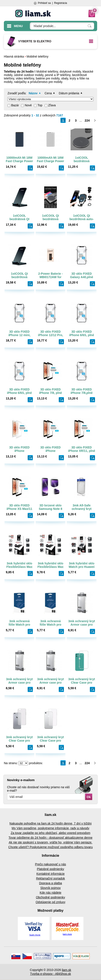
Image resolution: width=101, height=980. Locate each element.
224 (87, 120)
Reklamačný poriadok (50, 878)
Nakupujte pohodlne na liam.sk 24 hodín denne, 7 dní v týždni (50, 823)
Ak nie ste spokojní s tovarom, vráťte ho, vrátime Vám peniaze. (51, 842)
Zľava (52, 105)
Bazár (15, 105)
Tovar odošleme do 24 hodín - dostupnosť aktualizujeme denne (50, 838)
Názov (33, 93)
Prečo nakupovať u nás (50, 864)
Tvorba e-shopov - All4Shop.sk (50, 974)
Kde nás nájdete (50, 893)
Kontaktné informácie (51, 874)
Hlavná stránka (14, 56)
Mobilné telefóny (38, 56)
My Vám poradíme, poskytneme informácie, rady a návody (51, 828)
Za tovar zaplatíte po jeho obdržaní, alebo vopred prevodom (50, 833)
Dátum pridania (69, 93)
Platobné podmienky (50, 869)
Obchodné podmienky (50, 897)
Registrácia (60, 3)
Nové (28, 105)
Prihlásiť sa (44, 3)
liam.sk (66, 970)
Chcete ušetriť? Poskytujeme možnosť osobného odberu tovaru (50, 847)
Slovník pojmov (50, 888)
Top (40, 105)
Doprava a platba (50, 883)
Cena (48, 93)
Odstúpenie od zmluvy (50, 902)
